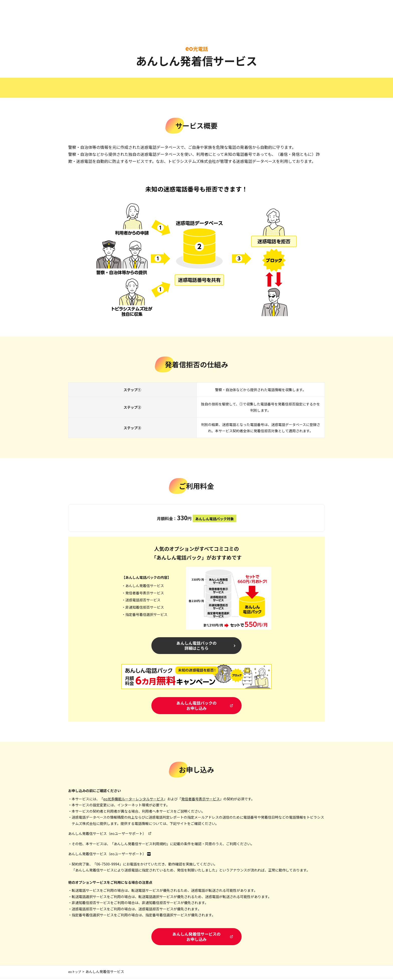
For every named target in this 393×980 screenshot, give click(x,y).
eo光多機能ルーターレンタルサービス (133, 800)
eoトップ (76, 973)
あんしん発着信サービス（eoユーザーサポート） (107, 835)
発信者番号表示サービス (201, 800)
